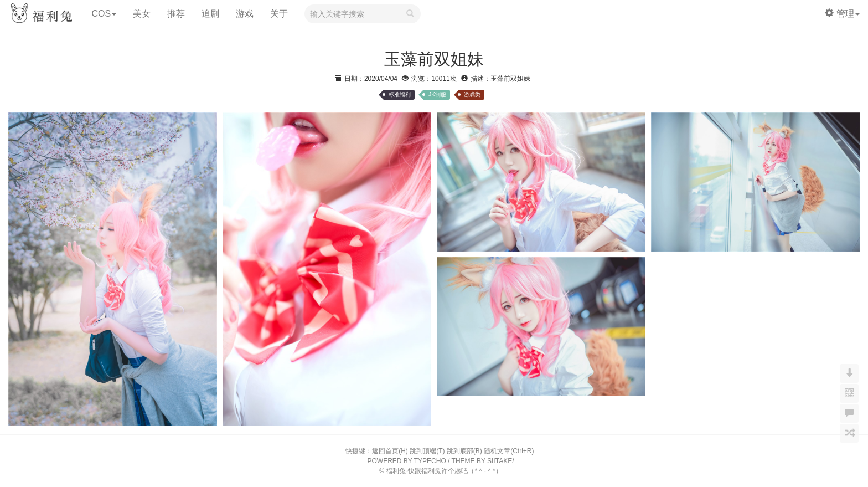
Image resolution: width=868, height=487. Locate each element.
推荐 (176, 14)
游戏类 (472, 94)
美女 (142, 14)
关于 (279, 14)
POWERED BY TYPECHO (407, 461)
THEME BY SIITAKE (482, 461)
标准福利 (400, 94)
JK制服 (437, 94)
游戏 (245, 14)
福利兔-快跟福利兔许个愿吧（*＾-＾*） (444, 471)
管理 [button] (842, 14)
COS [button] (104, 14)
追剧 (210, 14)
